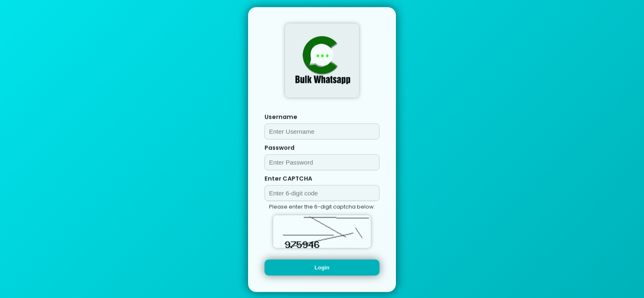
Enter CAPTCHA (288, 179)
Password (279, 148)
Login (322, 268)
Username (281, 118)
